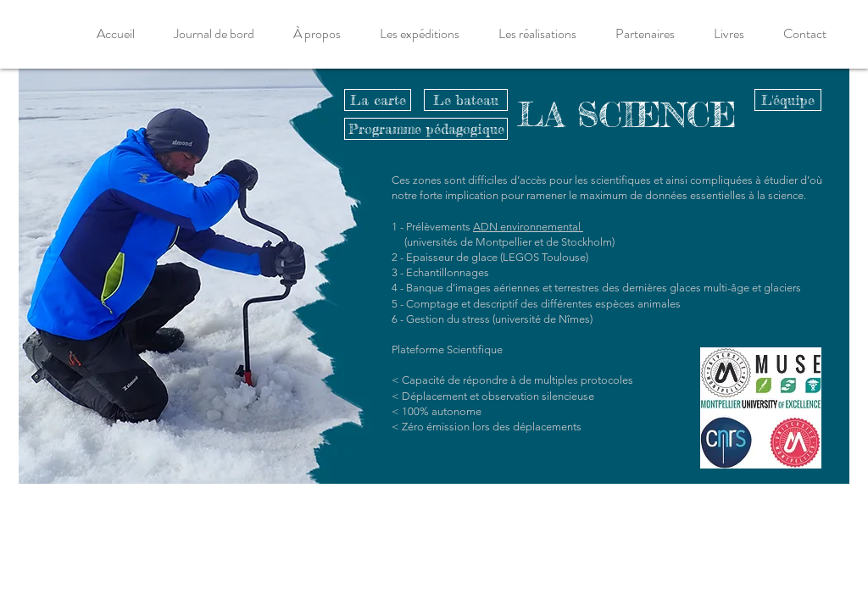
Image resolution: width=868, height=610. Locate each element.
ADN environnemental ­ (528, 227)
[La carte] (378, 100)
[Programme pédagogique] (426, 129)
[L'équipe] (788, 100)
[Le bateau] (466, 100)
